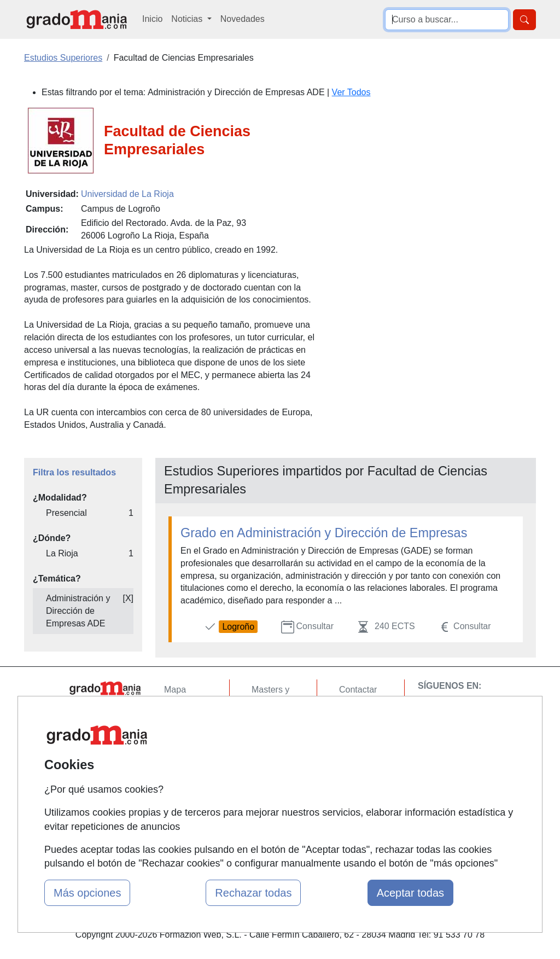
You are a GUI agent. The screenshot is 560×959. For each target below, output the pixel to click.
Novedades (243, 19)
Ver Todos (351, 92)
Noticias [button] (188, 19)
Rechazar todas (253, 893)
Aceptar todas (410, 893)
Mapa (175, 690)
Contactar (358, 690)
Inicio (152, 19)
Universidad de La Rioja (127, 194)
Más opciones (87, 893)
